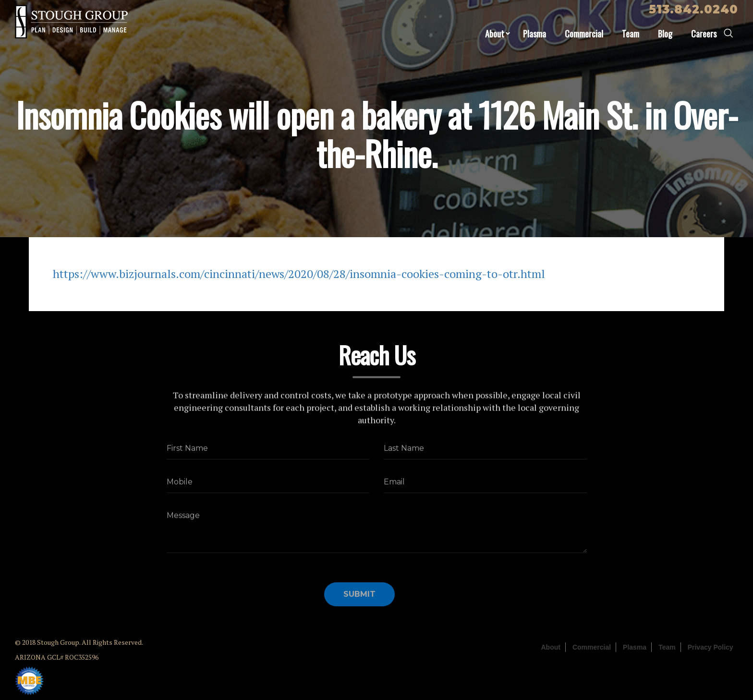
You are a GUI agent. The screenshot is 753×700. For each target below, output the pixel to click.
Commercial (584, 34)
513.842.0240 (693, 9)
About (495, 34)
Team (631, 34)
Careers (704, 34)
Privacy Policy (710, 647)
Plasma (534, 34)
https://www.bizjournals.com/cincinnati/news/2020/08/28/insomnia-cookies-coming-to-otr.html (299, 274)
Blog (665, 34)
